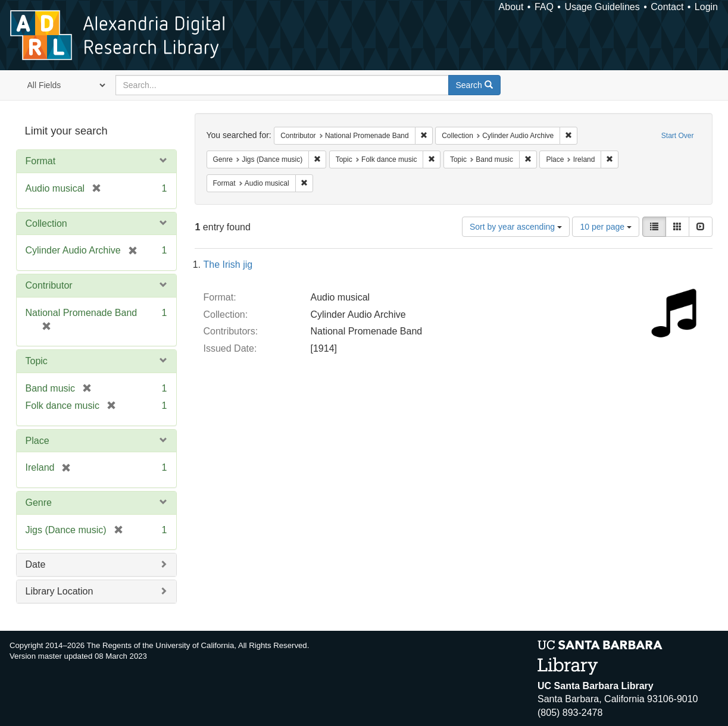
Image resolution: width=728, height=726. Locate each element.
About (511, 7)
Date (36, 564)
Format (41, 161)
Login (706, 7)
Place (38, 441)
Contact (667, 7)
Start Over (678, 136)
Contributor (49, 285)
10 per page (606, 227)
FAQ (544, 7)
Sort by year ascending (516, 227)
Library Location (60, 591)
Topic (37, 361)
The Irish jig (228, 265)
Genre (39, 503)
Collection (46, 223)
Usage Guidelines (602, 7)
